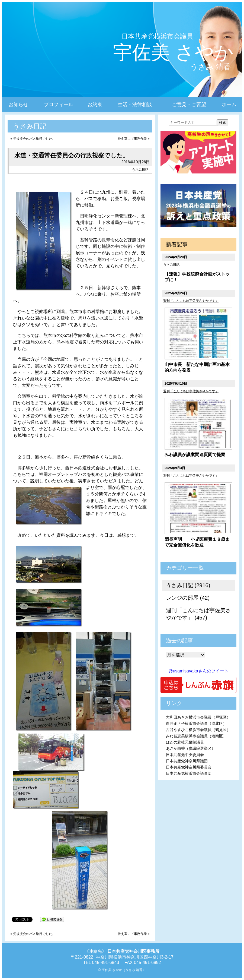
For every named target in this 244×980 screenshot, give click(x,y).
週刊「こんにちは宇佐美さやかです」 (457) (198, 614)
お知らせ (18, 105)
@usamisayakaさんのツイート (198, 671)
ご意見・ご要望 (189, 105)
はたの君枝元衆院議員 (185, 742)
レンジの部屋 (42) (188, 598)
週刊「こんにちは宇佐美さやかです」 (191, 301)
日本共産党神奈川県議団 (187, 761)
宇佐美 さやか (173, 52)
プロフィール (59, 105)
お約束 (95, 105)
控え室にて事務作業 (132, 139)
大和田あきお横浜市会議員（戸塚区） (198, 717)
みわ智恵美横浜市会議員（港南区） (196, 736)
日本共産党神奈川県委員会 (189, 767)
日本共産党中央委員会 (185, 755)
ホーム (229, 105)
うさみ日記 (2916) (188, 585)
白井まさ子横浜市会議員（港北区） (196, 723)
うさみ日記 (140, 170)
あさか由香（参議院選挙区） (191, 748)
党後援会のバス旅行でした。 (34, 139)
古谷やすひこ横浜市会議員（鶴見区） (198, 730)
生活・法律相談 (135, 105)
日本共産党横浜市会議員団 (189, 773)
